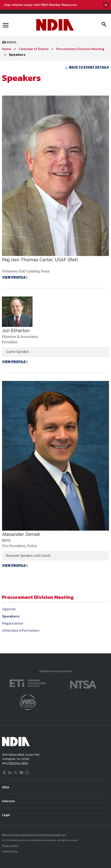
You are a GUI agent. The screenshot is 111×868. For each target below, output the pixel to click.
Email (10, 42)
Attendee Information (21, 630)
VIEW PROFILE (14, 277)
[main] (55, 357)
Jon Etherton (16, 330)
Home (7, 49)
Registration (13, 623)
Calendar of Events (34, 49)
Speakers (17, 54)
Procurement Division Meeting (80, 49)
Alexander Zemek (21, 534)
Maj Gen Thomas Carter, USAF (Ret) (40, 260)
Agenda (9, 609)
